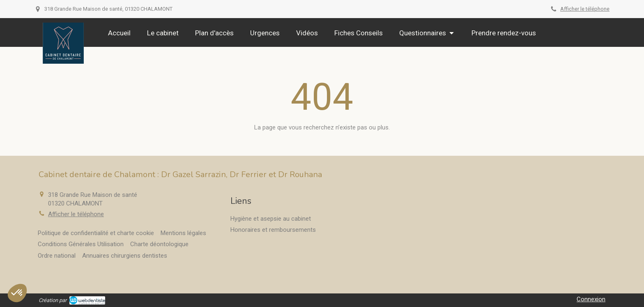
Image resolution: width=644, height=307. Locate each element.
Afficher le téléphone (585, 9)
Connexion (591, 299)
